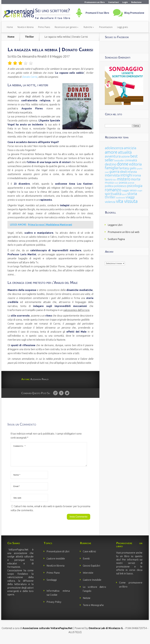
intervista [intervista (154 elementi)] (112, 175)
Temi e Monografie (93, 609)
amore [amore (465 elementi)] (111, 152)
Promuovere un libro (95, 2)
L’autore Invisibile (92, 584)
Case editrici (89, 555)
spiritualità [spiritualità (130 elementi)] (113, 194)
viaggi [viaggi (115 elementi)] (130, 197)
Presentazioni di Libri (58, 555)
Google (55, 393)
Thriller (29, 37)
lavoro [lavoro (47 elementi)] (109, 179)
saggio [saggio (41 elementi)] (125, 190)
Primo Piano (44, 27)
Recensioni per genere (66, 27)
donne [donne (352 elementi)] (123, 164)
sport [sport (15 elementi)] (124, 194)
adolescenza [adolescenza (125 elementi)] (114, 148)
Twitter (67, 393)
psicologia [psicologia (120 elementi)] (135, 186)
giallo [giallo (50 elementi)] (133, 168)
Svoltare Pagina (116, 239)
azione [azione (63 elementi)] (125, 156)
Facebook (61, 393)
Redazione (136, 2)
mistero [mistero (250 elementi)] (124, 179)
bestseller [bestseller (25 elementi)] (119, 160)
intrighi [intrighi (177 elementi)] (126, 175)
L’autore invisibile (56, 562)
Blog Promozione (134, 13)
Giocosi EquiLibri (91, 569)
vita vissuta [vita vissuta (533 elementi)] (127, 201)
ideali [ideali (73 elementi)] (123, 172)
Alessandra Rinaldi (34, 56)
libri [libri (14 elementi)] (115, 180)
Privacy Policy (54, 606)
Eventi (86, 562)
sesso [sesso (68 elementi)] (133, 190)
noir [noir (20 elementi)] (116, 183)
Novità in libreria (26, 27)
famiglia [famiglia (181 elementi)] (111, 168)
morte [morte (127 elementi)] (136, 179)
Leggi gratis (123, 27)
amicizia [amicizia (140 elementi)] (130, 148)
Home (10, 27)
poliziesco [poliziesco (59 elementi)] (120, 186)
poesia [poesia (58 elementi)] (123, 183)
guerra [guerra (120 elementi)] (114, 171)
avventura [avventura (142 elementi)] (113, 156)
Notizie (87, 602)
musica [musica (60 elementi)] (109, 182)
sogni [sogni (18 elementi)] (140, 191)
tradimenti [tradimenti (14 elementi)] (120, 198)
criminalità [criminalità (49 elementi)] (131, 160)
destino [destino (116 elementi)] (111, 164)
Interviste (88, 576)
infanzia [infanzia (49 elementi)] (132, 172)
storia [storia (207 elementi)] (132, 194)
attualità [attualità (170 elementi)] (125, 152)
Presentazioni (106, 27)
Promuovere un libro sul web (124, 232)
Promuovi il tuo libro (97, 13)
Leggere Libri (115, 225)
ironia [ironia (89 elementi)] (137, 175)
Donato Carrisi (30, 77)
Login (125, 2)
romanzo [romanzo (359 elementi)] (113, 190)
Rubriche (88, 27)
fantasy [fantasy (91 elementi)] (124, 168)
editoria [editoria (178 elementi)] (135, 164)
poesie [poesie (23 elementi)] (131, 183)
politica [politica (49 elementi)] (109, 186)
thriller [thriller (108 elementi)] (110, 197)
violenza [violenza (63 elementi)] (110, 202)
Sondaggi (52, 584)
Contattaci (113, 2)
